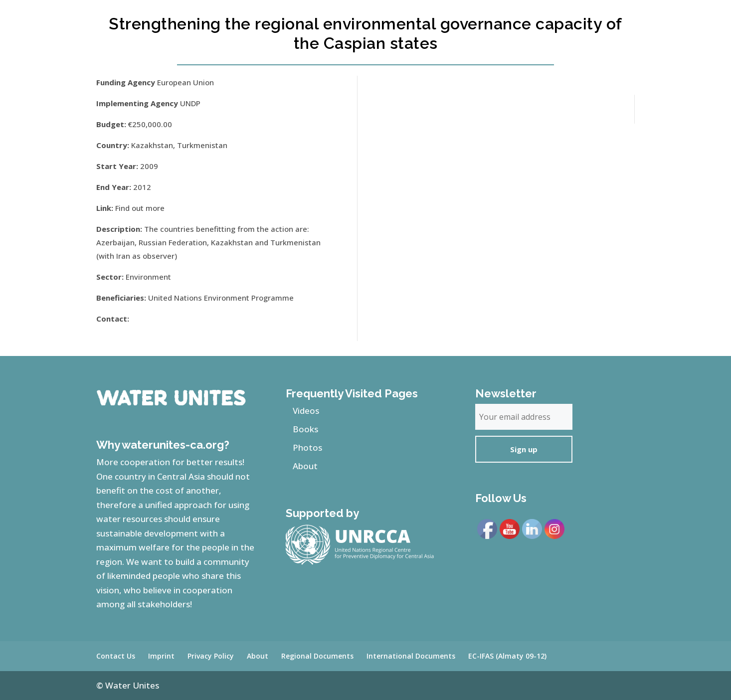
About (305, 466)
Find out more (140, 208)
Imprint (161, 656)
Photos (307, 447)
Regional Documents (317, 656)
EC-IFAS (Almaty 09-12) (507, 656)
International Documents (411, 656)
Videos (306, 411)
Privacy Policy (211, 656)
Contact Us (116, 656)
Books (305, 429)
